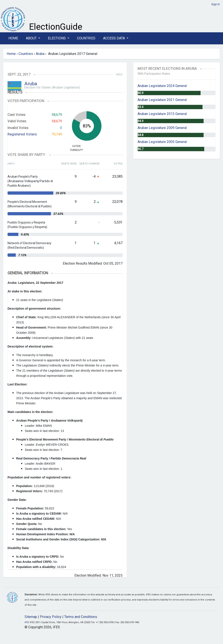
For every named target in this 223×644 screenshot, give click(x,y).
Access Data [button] (114, 38)
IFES (27, 622)
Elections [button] (57, 38)
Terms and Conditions (81, 617)
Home (13, 38)
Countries (86, 38)
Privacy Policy (51, 617)
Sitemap (31, 617)
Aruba (40, 54)
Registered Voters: (23, 134)
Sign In (216, 4)
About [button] (32, 38)
